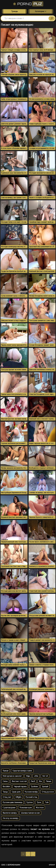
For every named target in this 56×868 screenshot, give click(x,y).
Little (36, 776)
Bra (40, 781)
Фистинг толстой (19, 781)
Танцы (5, 792)
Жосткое (40, 808)
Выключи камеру (10, 813)
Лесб (33, 781)
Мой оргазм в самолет (12, 776)
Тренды (14, 11)
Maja (28, 776)
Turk (47, 802)
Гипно (5, 781)
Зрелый (45, 787)
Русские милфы (31, 792)
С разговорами (9, 808)
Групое (29, 802)
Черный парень (20, 787)
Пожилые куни (26, 808)
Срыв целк (16, 792)
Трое (39, 802)
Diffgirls (18, 797)
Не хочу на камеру (11, 818)
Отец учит (7, 797)
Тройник (34, 787)
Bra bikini (6, 787)
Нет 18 (45, 776)
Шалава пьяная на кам (30, 813)
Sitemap (52, 865)
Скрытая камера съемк (22, 771)
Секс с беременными (11, 865)
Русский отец (31, 797)
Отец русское (48, 792)
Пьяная (5, 771)
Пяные (48, 781)
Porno (28, 4)
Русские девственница (12, 802)
